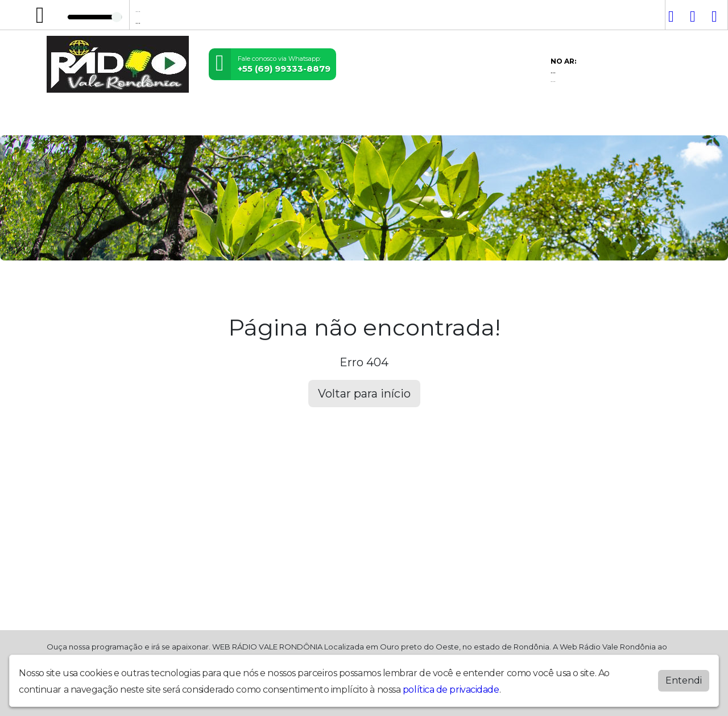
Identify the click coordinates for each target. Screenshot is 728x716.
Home (64, 119)
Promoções (373, 119)
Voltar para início (364, 394)
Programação (116, 119)
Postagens (275, 119)
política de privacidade (451, 690)
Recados (428, 119)
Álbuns (323, 119)
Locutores (219, 119)
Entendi (684, 680)
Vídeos (172, 119)
